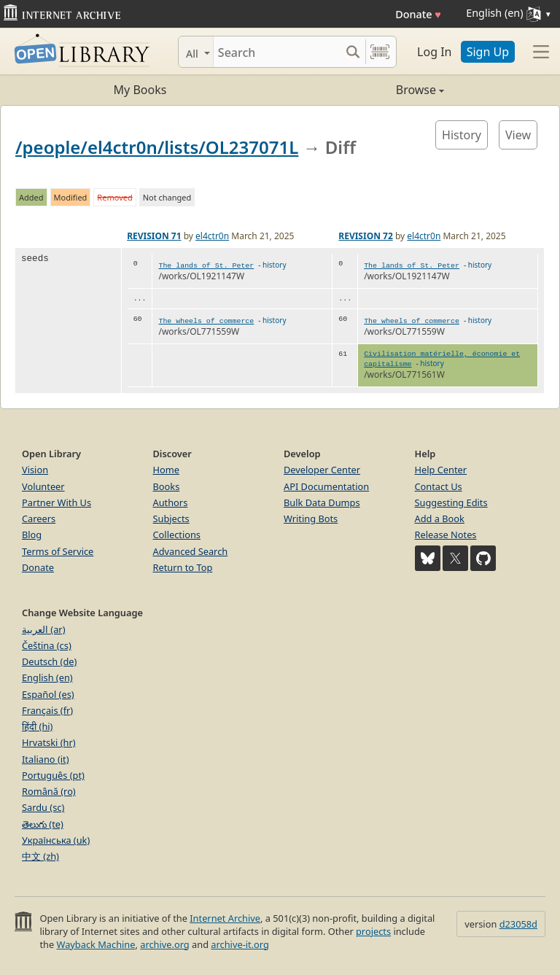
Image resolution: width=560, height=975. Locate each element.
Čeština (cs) (47, 645)
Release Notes (446, 535)
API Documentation (326, 486)
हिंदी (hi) (37, 726)
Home (166, 470)
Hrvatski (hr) (49, 742)
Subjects (171, 518)
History (462, 135)
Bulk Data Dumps (322, 502)
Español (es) (48, 694)
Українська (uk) (56, 840)
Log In (434, 52)
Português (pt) (53, 775)
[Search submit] (353, 52)
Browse (362, 90)
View (518, 135)
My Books (140, 90)
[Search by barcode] (380, 52)
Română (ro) (49, 791)
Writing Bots (311, 518)
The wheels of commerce (206, 321)
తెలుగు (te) (43, 824)
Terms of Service (58, 551)
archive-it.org (240, 944)
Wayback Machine (96, 944)
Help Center (441, 470)
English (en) (47, 677)
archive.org (164, 944)
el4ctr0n (212, 236)
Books (167, 486)
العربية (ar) (43, 629)
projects (373, 931)
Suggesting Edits (451, 502)
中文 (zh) (40, 856)
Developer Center (322, 470)
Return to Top (183, 567)
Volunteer (43, 486)
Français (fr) (47, 710)
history (274, 265)
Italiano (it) (46, 759)
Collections (177, 535)
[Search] (277, 52)
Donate (418, 14)
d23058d (518, 924)
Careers (39, 518)
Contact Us (439, 486)
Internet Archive (225, 918)
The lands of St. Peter (206, 266)
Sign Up (488, 52)
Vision (35, 470)
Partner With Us (57, 502)
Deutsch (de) (49, 661)
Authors (171, 502)
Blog (32, 535)
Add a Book (440, 518)
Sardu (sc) (43, 807)
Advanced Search (191, 551)
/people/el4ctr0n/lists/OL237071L (157, 147)
